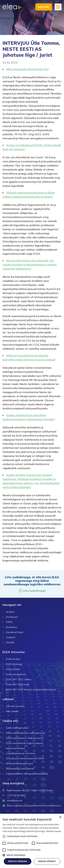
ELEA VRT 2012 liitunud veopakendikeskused (31, 690)
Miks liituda (12, 711)
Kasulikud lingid (15, 632)
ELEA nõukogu (14, 664)
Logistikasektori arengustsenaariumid (27, 774)
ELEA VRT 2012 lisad (18, 684)
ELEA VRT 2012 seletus (19, 679)
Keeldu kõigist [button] (47, 861)
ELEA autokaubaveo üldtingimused (26, 733)
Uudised (11, 637)
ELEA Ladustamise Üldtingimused (25, 738)
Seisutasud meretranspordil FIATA (25, 758)
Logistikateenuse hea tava (21, 753)
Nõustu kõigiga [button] (17, 861)
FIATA (9, 622)
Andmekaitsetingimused (19, 763)
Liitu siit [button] (44, 7)
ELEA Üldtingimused (17, 728)
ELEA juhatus (13, 659)
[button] (32, 855)
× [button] (60, 817)
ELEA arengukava (16, 674)
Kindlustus (12, 627)
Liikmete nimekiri (15, 706)
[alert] (32, 841)
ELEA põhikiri (13, 669)
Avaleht (10, 612)
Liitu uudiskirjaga (32, 591)
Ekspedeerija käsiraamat (20, 769)
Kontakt (10, 642)
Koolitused (12, 617)
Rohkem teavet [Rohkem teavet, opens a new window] (54, 831)
